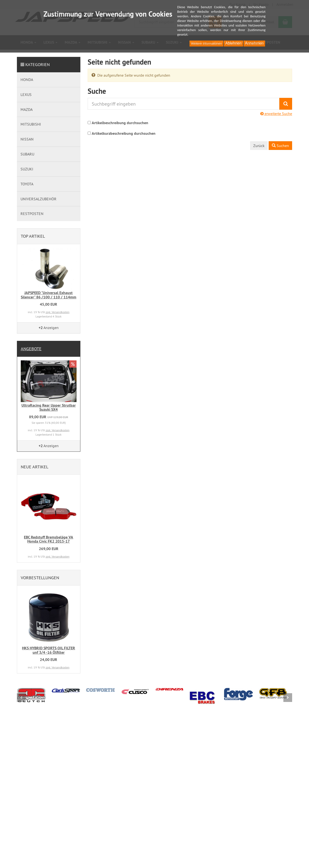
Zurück (259, 146)
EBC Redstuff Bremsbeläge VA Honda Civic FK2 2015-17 (49, 539)
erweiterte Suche (276, 114)
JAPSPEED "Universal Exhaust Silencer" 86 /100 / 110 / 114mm (49, 295)
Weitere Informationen (206, 44)
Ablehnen (233, 43)
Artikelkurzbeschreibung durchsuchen (124, 133)
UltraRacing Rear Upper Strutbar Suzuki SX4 (49, 407)
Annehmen (254, 43)
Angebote (31, 349)
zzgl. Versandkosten (58, 312)
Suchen (280, 146)
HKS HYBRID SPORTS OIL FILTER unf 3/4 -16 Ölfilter (49, 650)
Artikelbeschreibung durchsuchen (120, 123)
